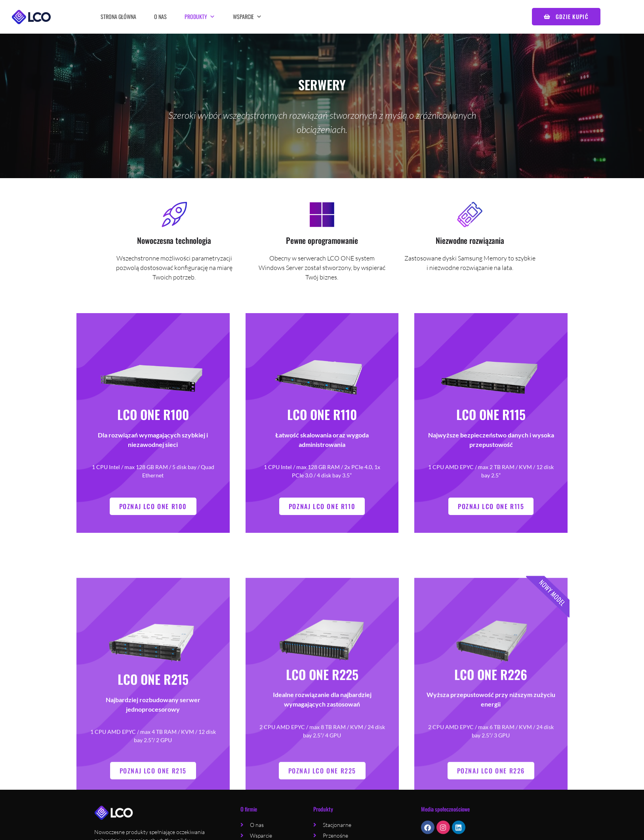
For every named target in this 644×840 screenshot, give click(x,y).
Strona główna (118, 16)
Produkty (200, 16)
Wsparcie (247, 16)
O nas (160, 16)
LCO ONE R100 (153, 427)
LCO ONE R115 (491, 427)
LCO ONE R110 (322, 427)
